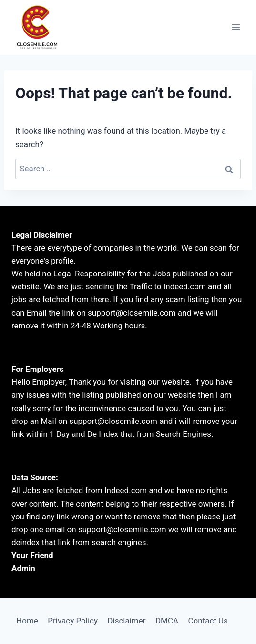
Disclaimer (126, 621)
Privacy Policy (73, 621)
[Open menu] (236, 27)
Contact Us (208, 621)
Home (27, 621)
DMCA (167, 621)
